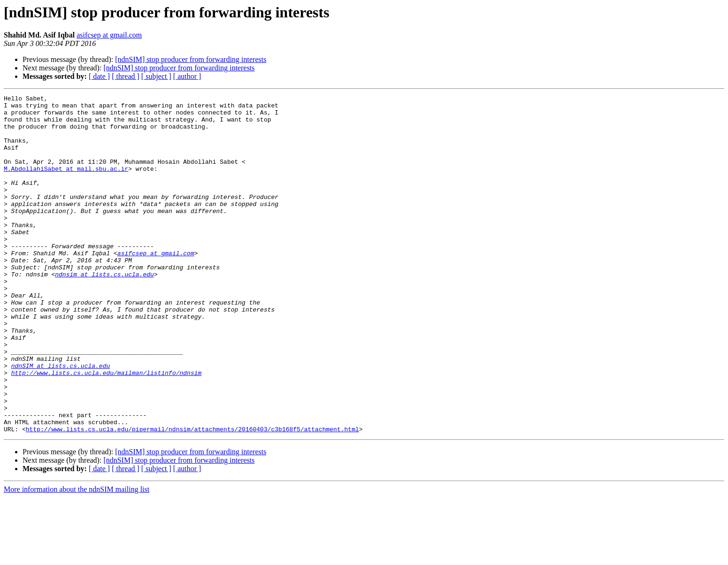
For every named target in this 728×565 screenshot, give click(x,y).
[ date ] (99, 76)
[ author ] (187, 76)
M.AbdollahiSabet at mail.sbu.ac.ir (66, 184)
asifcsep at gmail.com (109, 35)
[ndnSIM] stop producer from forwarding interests (191, 59)
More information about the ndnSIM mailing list (77, 557)
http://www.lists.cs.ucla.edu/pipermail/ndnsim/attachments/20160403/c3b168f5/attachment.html (192, 496)
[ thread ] (126, 76)
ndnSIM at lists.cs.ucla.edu (61, 420)
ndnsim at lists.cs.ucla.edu (104, 311)
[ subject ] (156, 76)
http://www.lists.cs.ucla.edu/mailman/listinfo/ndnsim (107, 429)
